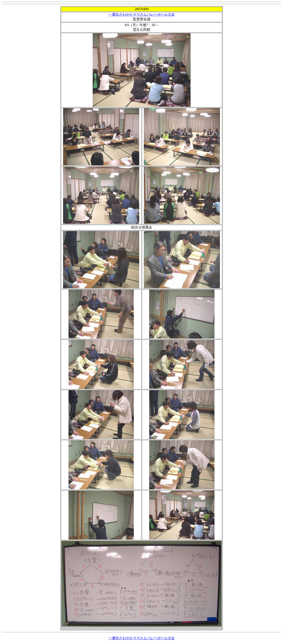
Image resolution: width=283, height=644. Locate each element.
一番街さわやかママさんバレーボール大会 (142, 14)
